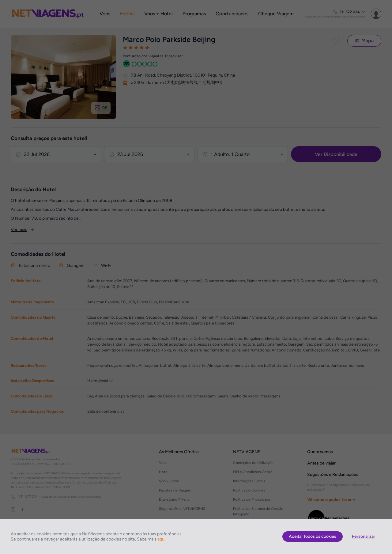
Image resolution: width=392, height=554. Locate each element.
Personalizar (364, 536)
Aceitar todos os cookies (313, 536)
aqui (161, 539)
